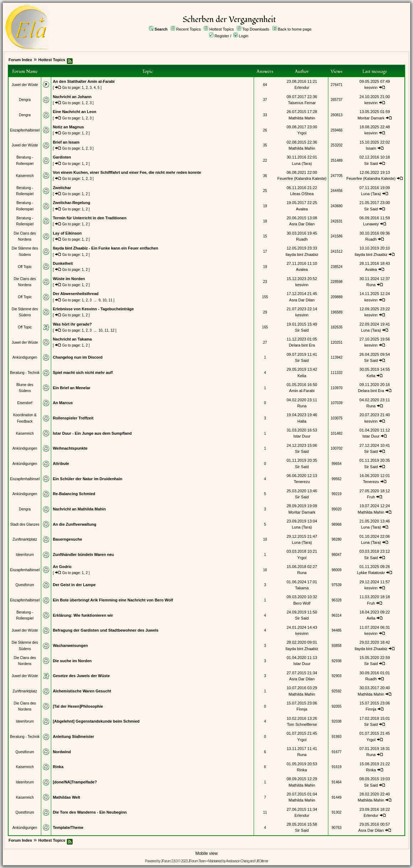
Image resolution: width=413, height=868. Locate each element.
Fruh (371, 497)
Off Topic (25, 267)
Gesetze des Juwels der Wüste (81, 676)
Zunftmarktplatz (25, 539)
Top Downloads (256, 29)
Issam (371, 148)
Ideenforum (25, 555)
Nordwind (62, 752)
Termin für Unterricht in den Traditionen (89, 218)
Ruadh (302, 239)
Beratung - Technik (25, 373)
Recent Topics (188, 29)
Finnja (302, 709)
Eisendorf (25, 403)
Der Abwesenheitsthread (76, 294)
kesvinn (371, 87)
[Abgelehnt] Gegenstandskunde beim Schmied (96, 721)
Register (222, 36)
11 (110, 300)
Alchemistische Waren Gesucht (82, 691)
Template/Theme (68, 827)
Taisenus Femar (302, 103)
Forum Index (20, 60)
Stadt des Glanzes (25, 524)
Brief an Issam (66, 142)
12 (112, 330)
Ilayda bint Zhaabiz (302, 254)
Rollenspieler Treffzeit (73, 418)
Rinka (58, 767)
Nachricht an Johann (72, 97)
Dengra (25, 100)
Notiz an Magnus (68, 127)
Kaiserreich (25, 176)
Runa (371, 285)
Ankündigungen (25, 357)
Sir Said (371, 164)
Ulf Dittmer (261, 861)
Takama (302, 588)
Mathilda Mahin (302, 118)
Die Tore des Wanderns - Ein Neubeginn (90, 812)
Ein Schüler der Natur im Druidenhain (88, 479)
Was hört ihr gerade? (72, 324)
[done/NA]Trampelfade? (75, 782)
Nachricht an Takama (72, 339)
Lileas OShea (302, 194)
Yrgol (302, 133)
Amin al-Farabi (302, 391)
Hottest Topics (221, 29)
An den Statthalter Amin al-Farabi (84, 81)
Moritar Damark (371, 118)
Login (243, 36)
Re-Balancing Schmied (74, 494)
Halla (302, 421)
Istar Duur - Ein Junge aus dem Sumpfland (92, 433)
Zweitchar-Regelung (71, 203)
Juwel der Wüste (25, 85)
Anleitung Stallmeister (73, 736)
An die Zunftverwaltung (74, 524)
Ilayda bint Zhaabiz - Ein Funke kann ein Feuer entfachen (105, 248)
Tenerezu (302, 482)
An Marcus (63, 403)
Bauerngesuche (67, 539)
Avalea (302, 209)
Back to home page (295, 29)
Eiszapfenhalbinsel (25, 130)
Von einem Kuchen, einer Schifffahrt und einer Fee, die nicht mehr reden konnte (127, 172)
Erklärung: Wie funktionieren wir (83, 615)
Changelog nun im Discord (78, 357)
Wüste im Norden (69, 279)
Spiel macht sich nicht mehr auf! (83, 373)
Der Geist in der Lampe (74, 585)
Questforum (25, 585)
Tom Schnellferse (302, 724)
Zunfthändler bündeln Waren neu (83, 554)
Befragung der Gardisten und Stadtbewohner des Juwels (105, 630)
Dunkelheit (63, 263)
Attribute (61, 464)
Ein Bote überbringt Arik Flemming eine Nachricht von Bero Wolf (113, 600)
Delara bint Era (302, 345)
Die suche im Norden (72, 661)
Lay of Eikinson (67, 233)
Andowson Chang (237, 861)
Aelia (371, 618)
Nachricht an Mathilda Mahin (79, 509)
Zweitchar (62, 188)
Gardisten (62, 157)
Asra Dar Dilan (302, 224)
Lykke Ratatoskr (371, 573)
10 (104, 300)
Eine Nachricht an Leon (74, 112)
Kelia (302, 376)
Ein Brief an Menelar (72, 388)
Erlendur (302, 87)
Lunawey (371, 224)
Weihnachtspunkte (70, 448)
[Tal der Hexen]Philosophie (78, 706)
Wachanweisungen (70, 645)
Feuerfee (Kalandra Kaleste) (302, 178)
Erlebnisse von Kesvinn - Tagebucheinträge (93, 309)
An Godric (62, 567)
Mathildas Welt (66, 797)
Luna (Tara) (302, 164)
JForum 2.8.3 (169, 861)
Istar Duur (302, 436)
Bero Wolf (302, 603)
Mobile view (206, 853)
